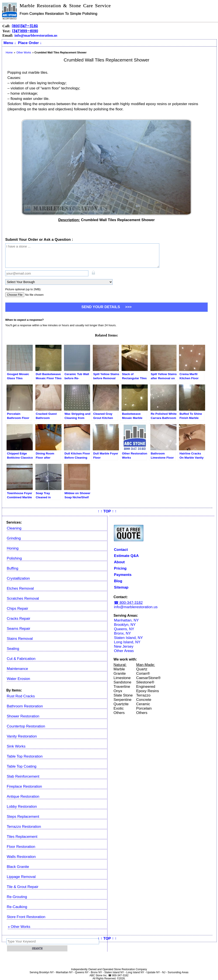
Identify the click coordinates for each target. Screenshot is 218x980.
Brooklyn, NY (125, 625)
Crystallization (18, 578)
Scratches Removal (23, 598)
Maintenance (17, 669)
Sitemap (121, 587)
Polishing (14, 558)
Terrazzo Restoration (24, 827)
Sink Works (16, 746)
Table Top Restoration (25, 756)
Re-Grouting (17, 897)
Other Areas (124, 651)
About (119, 562)
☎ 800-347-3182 (128, 603)
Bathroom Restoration (25, 706)
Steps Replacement (23, 817)
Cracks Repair (19, 619)
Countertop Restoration (26, 726)
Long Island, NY (127, 642)
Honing (13, 548)
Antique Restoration (23, 796)
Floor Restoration (21, 847)
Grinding (14, 538)
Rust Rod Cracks (21, 696)
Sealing (13, 649)
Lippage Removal (21, 877)
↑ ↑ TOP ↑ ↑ (107, 511)
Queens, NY (124, 629)
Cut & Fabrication (21, 659)
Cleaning (14, 528)
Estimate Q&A (126, 556)
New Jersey (124, 646)
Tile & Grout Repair (23, 887)
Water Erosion (18, 679)
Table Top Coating (22, 766)
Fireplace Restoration (24, 786)
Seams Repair (19, 629)
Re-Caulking (17, 907)
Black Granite (18, 867)
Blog (118, 581)
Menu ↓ (10, 43)
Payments (123, 575)
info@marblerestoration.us (36, 35)
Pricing (120, 568)
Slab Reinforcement (23, 776)
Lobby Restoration (22, 807)
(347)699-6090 (25, 31)
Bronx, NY (122, 633)
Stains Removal (20, 639)
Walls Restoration (21, 857)
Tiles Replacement (22, 837)
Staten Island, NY (128, 638)
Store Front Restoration (26, 917)
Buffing (13, 568)
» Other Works (19, 927)
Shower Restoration (23, 716)
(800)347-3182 (25, 26)
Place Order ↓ (30, 43)
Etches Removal (20, 588)
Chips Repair (17, 609)
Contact (121, 550)
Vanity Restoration (22, 736)
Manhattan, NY (126, 620)
